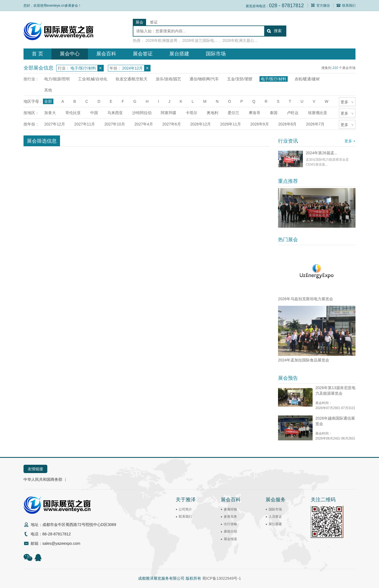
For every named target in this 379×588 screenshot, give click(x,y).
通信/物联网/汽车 (204, 79)
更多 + (350, 141)
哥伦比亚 (73, 113)
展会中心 (70, 54)
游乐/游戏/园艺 (168, 79)
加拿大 (50, 113)
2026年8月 (288, 124)
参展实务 (230, 517)
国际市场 (216, 54)
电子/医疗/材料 (274, 79)
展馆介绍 (230, 531)
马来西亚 (115, 113)
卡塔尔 (191, 113)
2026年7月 (315, 124)
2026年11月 (231, 124)
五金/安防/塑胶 (240, 79)
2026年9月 (260, 124)
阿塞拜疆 (168, 113)
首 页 (37, 54)
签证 (154, 22)
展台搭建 (179, 54)
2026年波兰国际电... (200, 40)
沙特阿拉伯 (142, 113)
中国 (94, 113)
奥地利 (212, 113)
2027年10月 (115, 124)
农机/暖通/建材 (307, 79)
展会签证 (143, 54)
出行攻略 (230, 524)
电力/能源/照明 (57, 79)
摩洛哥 (255, 113)
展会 (139, 22)
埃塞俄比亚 (318, 113)
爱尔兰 (233, 113)
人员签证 (275, 517)
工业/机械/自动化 (93, 79)
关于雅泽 (186, 500)
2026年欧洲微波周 (161, 40)
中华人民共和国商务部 (43, 479)
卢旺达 (293, 113)
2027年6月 (172, 124)
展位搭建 (275, 524)
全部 (48, 101)
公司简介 (185, 509)
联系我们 (346, 6)
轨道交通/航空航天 (132, 79)
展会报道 (230, 539)
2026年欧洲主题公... (240, 40)
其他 (48, 90)
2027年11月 (85, 124)
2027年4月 (144, 124)
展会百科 (106, 54)
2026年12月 (200, 124)
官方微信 (320, 6)
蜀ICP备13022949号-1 (222, 578)
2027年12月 (55, 124)
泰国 (274, 113)
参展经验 (230, 509)
